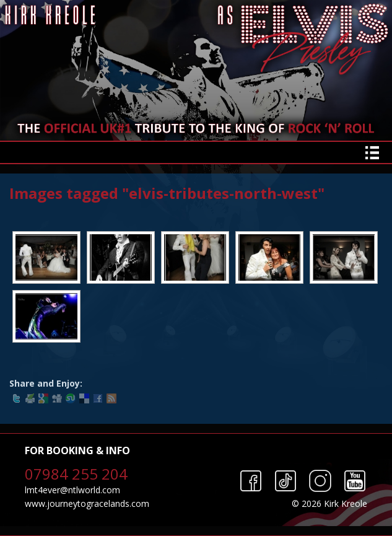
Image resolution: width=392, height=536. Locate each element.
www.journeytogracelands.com (87, 503)
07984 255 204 (76, 474)
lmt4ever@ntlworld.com (72, 490)
